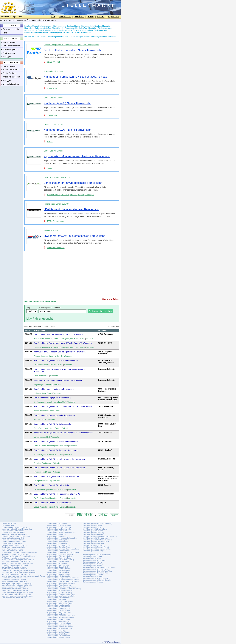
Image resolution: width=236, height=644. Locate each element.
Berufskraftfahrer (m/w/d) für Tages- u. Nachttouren (56, 450)
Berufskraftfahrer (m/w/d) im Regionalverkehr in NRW (57, 494)
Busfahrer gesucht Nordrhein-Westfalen (97, 571)
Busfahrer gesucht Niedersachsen (95, 569)
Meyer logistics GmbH (43, 385)
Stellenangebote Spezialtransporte (59, 628)
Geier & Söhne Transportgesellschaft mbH (51, 446)
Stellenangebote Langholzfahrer (58, 609)
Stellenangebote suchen (100, 311)
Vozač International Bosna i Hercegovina (17, 529)
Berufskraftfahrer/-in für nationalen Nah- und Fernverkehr (59, 334)
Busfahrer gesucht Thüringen (93, 582)
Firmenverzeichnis (10, 29)
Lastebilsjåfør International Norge (14, 567)
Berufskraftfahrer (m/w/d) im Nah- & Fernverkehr (73, 50)
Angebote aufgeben (10, 77)
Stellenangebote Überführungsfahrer (60, 601)
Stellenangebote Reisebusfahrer (58, 638)
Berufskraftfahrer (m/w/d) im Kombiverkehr (52, 503)
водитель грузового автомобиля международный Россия (23, 576)
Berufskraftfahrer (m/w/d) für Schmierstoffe (52, 424)
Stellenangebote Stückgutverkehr (59, 527)
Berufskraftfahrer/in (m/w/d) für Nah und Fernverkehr (57, 476)
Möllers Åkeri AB (51, 230)
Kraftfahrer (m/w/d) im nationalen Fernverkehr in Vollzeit (58, 380)
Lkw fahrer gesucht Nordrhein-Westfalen (97, 540)
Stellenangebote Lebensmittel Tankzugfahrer (63, 552)
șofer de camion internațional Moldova (16, 562)
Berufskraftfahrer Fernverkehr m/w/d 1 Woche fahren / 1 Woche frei (63, 343)
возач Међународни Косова (12, 549)
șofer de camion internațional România (16, 574)
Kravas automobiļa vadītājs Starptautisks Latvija (19, 552)
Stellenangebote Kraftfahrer (57, 524)
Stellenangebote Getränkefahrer (58, 551)
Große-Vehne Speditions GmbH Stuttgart (50, 489)
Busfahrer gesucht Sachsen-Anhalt (95, 578)
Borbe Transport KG (42, 437)
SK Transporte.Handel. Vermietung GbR (50, 402)
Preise (91, 16)
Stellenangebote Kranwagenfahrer (59, 623)
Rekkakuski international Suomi (13, 540)
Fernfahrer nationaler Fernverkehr (14, 534)
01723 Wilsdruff (54, 62)
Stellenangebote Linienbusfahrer (58, 636)
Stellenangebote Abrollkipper (57, 543)
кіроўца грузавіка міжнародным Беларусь (18, 596)
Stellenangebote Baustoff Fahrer (58, 610)
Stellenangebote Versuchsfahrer (58, 598)
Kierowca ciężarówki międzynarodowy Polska (18, 571)
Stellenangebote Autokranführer (58, 619)
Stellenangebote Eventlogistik (57, 567)
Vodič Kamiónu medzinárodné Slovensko (17, 583)
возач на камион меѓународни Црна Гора (18, 563)
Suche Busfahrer (9, 73)
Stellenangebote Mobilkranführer (58, 621)
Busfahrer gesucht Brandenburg (94, 560)
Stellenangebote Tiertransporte (58, 572)
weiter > (116, 326)
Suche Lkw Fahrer (10, 70)
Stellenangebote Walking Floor (58, 540)
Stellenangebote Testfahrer (56, 600)
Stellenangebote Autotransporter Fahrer (61, 594)
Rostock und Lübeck (56, 248)
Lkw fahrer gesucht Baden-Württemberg (97, 524)
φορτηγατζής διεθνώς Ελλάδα (13, 543)
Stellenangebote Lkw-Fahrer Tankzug (60, 560)
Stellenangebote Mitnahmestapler (59, 612)
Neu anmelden (8, 42)
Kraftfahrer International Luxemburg (15, 558)
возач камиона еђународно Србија (15, 581)
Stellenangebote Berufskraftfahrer (40, 301)
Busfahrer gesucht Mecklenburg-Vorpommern (99, 567)
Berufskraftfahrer (49, 20)
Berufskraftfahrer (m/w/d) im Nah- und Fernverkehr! (56, 361)
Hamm (50, 141)
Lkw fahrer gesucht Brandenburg (95, 529)
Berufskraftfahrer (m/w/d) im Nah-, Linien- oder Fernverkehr (60, 459)
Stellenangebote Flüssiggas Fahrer (59, 556)
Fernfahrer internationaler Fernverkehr (16, 536)
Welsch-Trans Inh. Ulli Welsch (57, 177)
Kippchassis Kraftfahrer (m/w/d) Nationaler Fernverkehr (77, 156)
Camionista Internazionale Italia (13, 547)
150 (106, 515)
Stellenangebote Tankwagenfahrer (59, 558)
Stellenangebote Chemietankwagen (60, 554)
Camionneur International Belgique (15, 527)
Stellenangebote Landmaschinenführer (61, 616)
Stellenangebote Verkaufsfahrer (58, 632)
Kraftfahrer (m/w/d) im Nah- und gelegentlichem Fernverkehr (60, 352)
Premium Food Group (43, 463)
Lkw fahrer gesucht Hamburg (93, 533)
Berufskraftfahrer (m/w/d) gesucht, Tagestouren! (55, 415)
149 (100, 515)
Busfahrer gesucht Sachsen (93, 576)
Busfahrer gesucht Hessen (92, 566)
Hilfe (53, 16)
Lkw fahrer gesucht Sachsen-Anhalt (96, 547)
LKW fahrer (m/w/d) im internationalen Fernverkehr (74, 236)
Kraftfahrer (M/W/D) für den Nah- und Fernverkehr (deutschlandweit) (64, 433)
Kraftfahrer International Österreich (15, 569)
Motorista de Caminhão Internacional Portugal (19, 572)
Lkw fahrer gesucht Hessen (93, 534)
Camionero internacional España (14, 587)
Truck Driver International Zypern (14, 598)
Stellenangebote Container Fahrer (59, 545)
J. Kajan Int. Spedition (53, 71)
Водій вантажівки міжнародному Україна (17, 592)
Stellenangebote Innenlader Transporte (61, 583)
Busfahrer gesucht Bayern (92, 557)
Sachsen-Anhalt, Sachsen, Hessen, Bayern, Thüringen (71, 195)
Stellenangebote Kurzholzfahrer (58, 607)
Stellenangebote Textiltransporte (58, 571)
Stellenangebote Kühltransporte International (63, 580)
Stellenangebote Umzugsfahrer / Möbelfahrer (63, 549)
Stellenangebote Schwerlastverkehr (60, 627)
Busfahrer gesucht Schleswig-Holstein (97, 580)
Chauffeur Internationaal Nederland (15, 565)
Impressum (113, 16)
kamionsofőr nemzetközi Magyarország (16, 594)
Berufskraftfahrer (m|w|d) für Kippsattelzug (52, 398)
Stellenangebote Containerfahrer (58, 547)
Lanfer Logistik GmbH (53, 98)
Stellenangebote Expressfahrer (58, 562)
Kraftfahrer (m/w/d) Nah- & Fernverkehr (67, 103)
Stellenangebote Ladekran (56, 614)
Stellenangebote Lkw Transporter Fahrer (61, 596)
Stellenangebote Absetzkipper (57, 542)
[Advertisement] (72, 275)
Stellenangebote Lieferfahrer (57, 531)
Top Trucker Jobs (8, 525)
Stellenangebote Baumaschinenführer (60, 618)
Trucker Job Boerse (9, 524)
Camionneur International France (14, 542)
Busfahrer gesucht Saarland (93, 575)
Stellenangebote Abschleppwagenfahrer (61, 587)
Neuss (50, 168)
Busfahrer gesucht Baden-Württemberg (97, 555)
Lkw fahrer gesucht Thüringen (94, 551)
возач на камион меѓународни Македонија (18, 560)
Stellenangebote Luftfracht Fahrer (59, 569)
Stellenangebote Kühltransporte (58, 576)
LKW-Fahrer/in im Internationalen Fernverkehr (71, 209)
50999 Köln (52, 88)
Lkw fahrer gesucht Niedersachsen (95, 538)
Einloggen (6, 57)
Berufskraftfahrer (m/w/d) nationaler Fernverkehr (73, 183)
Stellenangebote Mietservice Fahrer (60, 603)
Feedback (79, 16)
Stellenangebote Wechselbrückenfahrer (61, 533)
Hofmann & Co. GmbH (43, 393)
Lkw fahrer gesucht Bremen (93, 531)
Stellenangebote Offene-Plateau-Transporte (63, 581)
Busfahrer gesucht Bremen (92, 562)
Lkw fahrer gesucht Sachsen (93, 545)
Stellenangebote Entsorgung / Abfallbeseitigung (64, 589)
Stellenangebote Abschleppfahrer (59, 585)
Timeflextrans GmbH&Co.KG (56, 204)
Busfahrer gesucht (10, 49)
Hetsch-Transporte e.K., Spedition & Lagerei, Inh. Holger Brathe (71, 45)
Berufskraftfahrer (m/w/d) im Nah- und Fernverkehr (56, 441)
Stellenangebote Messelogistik (58, 565)
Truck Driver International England (14, 545)
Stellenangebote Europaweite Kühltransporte (63, 578)
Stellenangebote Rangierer (56, 630)
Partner (5, 33)
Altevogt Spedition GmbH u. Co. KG (48, 356)
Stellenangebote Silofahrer (56, 534)
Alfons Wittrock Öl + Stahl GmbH (47, 428)
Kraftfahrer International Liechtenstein (16, 554)
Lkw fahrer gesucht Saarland (93, 543)
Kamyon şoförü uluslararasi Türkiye (15, 590)
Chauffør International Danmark (13, 533)
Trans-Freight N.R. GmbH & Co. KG (48, 455)
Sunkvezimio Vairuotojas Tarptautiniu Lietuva (18, 556)
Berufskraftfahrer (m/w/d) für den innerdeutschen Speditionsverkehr (63, 406)
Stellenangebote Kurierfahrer (57, 563)
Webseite (90, 339)
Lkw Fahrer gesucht (10, 46)
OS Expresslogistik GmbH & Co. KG (48, 365)
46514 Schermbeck (55, 221)
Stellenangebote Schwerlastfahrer (59, 625)
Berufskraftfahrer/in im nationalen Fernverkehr (54, 389)
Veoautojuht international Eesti (13, 538)
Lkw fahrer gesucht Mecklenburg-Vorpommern (100, 536)
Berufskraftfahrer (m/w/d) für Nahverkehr (51, 485)
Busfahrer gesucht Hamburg (93, 564)
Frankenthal (52, 115)
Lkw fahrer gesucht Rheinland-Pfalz (96, 542)
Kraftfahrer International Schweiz (14, 580)
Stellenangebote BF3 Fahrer (57, 634)
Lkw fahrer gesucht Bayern (92, 525)
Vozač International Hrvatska (12, 551)
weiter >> (115, 515)
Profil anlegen (8, 53)
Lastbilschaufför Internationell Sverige (16, 578)
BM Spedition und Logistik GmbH (47, 481)
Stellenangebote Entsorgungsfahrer (60, 590)
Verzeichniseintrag (10, 84)
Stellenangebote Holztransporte (58, 605)
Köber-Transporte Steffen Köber (47, 411)
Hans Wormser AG (41, 376)
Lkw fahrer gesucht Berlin (92, 527)
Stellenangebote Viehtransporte (58, 574)
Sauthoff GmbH (40, 420)
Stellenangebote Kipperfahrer (57, 536)
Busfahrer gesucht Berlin (92, 558)
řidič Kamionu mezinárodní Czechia (15, 589)
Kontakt (101, 16)
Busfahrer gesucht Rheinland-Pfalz (95, 573)
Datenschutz (65, 16)
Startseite (19, 20)
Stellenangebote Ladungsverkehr (59, 529)
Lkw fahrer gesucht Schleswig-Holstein (97, 549)
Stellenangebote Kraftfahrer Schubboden (61, 538)
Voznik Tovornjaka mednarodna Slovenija (17, 585)
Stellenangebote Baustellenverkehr (59, 592)
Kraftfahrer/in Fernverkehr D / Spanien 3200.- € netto (75, 77)
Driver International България (13, 531)
